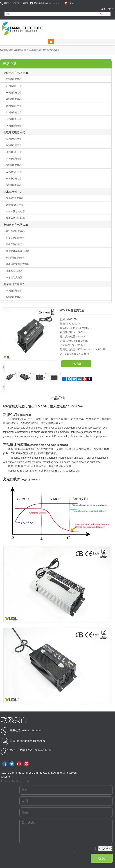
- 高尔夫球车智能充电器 (17, 251)
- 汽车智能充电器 (13, 277)
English (110, 9)
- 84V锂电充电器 (13, 178)
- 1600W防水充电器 (15, 218)
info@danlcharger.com (31, 741)
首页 (10, 50)
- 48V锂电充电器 (13, 158)
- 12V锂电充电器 (13, 139)
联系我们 (14, 720)
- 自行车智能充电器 (15, 231)
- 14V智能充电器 (13, 290)
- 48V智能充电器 (13, 99)
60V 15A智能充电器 (51, 50)
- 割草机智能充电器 (15, 238)
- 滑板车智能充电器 (15, 244)
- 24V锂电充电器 (13, 145)
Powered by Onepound (15, 781)
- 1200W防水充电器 (15, 211)
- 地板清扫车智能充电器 (17, 264)
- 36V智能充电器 (13, 92)
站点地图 (6, 777)
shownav (51, 42)
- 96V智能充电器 (13, 126)
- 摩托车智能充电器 (15, 258)
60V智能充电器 (35, 50)
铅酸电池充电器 (20, 50)
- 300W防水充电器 (14, 198)
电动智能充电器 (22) (16, 225)
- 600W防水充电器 (14, 205)
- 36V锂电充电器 (13, 152)
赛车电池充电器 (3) (15, 284)
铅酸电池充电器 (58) (16, 73)
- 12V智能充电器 (13, 79)
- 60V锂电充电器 (13, 165)
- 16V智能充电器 (13, 297)
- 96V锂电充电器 (13, 185)
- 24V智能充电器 (13, 86)
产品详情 (58, 398)
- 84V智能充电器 (13, 119)
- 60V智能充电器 (13, 106)
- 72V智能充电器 (13, 112)
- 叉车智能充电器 (13, 271)
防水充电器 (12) (13, 192)
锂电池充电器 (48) (14, 132)
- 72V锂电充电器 (13, 172)
